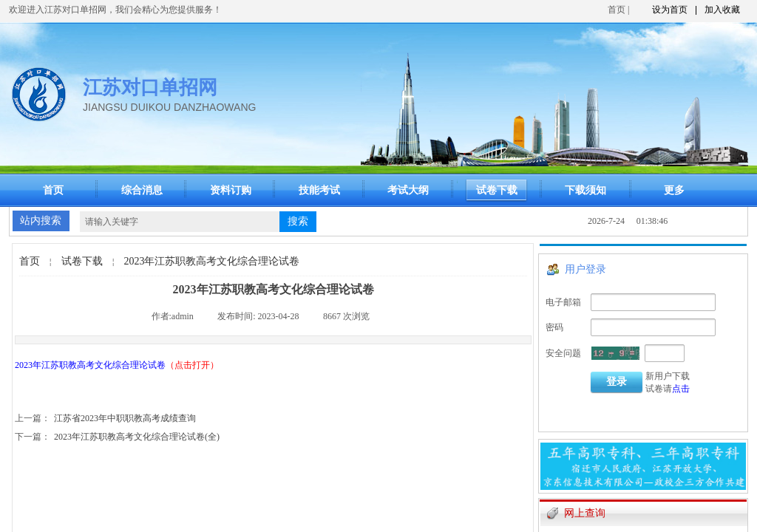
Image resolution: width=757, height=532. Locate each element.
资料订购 (231, 190)
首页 (617, 10)
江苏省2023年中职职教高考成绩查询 (105, 419)
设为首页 (670, 10)
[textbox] (180, 222)
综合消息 (142, 190)
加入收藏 (722, 10)
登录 (617, 382)
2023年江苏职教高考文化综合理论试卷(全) (117, 437)
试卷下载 (82, 261)
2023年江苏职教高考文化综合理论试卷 (211, 261)
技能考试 (319, 190)
